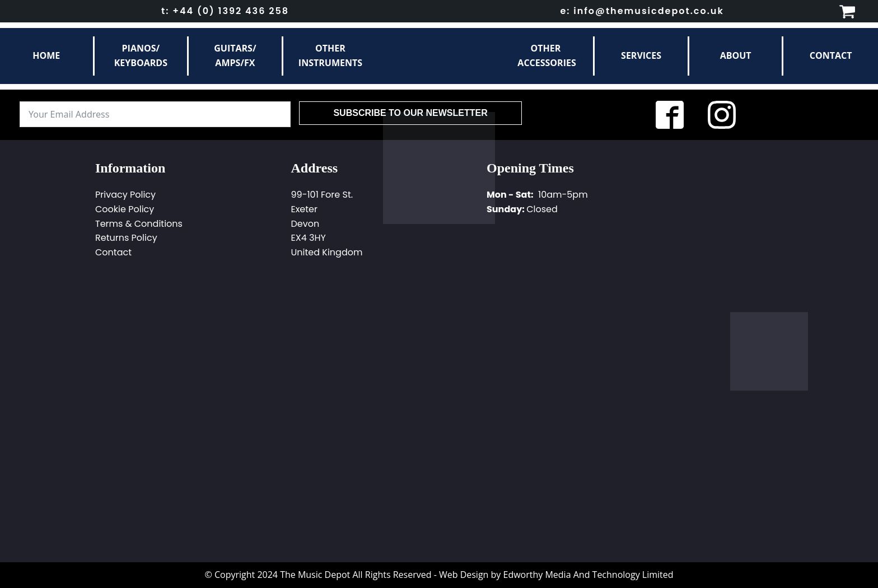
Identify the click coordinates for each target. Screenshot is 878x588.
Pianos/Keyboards (141, 55)
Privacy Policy (125, 195)
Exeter (305, 209)
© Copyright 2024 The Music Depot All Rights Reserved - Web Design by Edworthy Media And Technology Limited (439, 575)
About (736, 55)
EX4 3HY (309, 238)
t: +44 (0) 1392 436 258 (225, 11)
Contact (831, 55)
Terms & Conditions (139, 224)
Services (641, 55)
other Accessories (547, 55)
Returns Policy (126, 238)
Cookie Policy (125, 209)
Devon (305, 224)
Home (46, 55)
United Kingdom (327, 252)
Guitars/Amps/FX (235, 55)
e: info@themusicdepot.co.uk (642, 11)
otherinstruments (330, 55)
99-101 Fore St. (322, 195)
